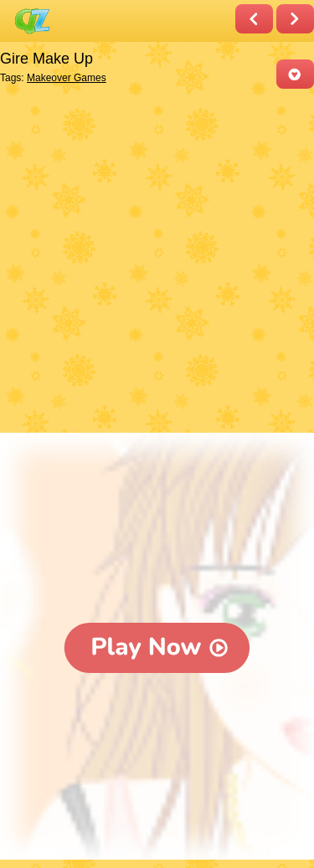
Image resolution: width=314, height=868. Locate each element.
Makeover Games (67, 78)
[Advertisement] (157, 262)
